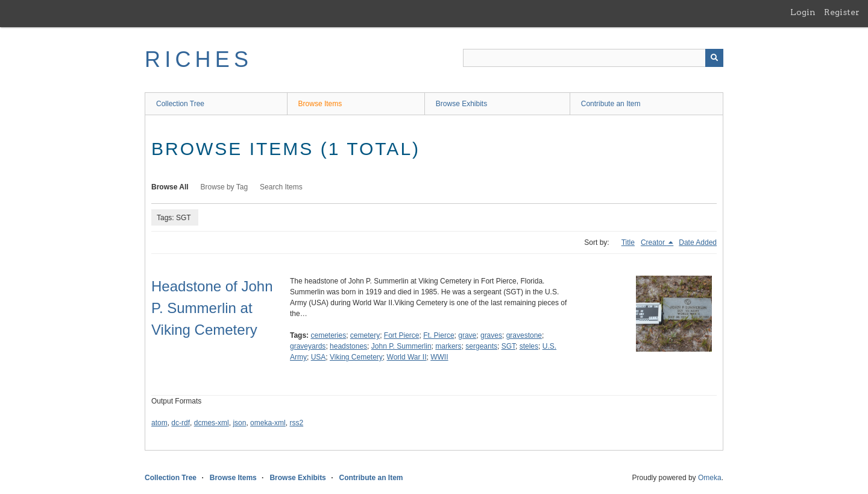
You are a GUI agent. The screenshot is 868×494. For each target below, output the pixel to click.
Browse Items (320, 104)
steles (529, 346)
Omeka (710, 478)
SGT (508, 346)
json (239, 423)
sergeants (481, 346)
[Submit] (714, 58)
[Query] (593, 58)
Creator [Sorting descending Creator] (654, 242)
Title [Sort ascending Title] (628, 242)
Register (842, 12)
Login (803, 12)
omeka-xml (268, 423)
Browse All (170, 187)
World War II (407, 357)
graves (491, 335)
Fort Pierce (402, 335)
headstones (348, 346)
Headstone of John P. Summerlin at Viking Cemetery (212, 308)
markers (448, 346)
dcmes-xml (212, 423)
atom (159, 423)
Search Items (281, 187)
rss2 (296, 423)
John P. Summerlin (401, 346)
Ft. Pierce (439, 335)
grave (467, 335)
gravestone (524, 335)
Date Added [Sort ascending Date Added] (698, 242)
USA (319, 357)
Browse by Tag (225, 187)
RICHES (199, 59)
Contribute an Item (611, 104)
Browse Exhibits (461, 104)
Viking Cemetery (356, 357)
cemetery (365, 335)
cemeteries (328, 335)
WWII (439, 357)
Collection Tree (180, 104)
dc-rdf (181, 423)
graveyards (308, 346)
